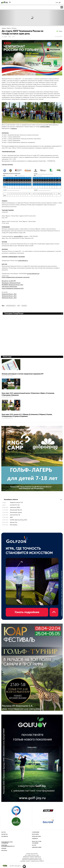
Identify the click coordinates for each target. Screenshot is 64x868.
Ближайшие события (60, 500)
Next (56, 18)
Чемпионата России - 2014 (9, 298)
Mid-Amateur (14, 525)
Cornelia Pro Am (15, 505)
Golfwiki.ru (5, 837)
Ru (10, 2)
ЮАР (11, 518)
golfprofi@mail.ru (23, 261)
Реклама (4, 848)
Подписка (35, 839)
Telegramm (35, 843)
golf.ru (5, 866)
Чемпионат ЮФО (15, 508)
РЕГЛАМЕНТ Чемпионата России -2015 (12, 285)
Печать (61, 31)
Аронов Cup (14, 522)
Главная (4, 28)
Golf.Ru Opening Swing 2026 (18, 520)
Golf (4, 2)
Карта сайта (35, 834)
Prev (8, 18)
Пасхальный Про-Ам (16, 510)
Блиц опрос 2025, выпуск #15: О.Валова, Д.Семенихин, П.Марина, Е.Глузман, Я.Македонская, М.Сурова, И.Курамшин (27, 415)
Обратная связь (36, 837)
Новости (9, 28)
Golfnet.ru (4, 834)
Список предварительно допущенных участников (16, 277)
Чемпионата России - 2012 (9, 294)
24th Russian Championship (9, 287)
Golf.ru (4, 832)
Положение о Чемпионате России (11, 283)
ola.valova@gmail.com (33, 274)
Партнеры (4, 851)
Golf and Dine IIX (15, 515)
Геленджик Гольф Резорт (62, 314)
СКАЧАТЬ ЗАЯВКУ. (45, 127)
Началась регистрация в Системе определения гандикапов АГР (23, 374)
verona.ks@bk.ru (18, 236)
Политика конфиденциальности (7, 846)
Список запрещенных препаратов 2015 (13, 288)
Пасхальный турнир (16, 513)
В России (14, 28)
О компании (36, 832)
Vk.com (34, 845)
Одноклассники (37, 847)
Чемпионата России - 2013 (9, 296)
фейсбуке (14, 129)
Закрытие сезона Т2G (16, 503)
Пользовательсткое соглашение (7, 843)
